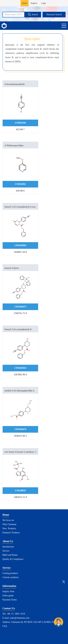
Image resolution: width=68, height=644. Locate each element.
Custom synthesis (11, 577)
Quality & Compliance (13, 559)
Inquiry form (8, 591)
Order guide (8, 596)
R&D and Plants (10, 555)
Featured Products (11, 533)
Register (34, 3)
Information (9, 586)
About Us (8, 541)
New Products (9, 528)
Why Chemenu (9, 524)
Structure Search (54, 14)
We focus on (8, 520)
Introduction (8, 547)
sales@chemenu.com (20, 618)
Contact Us (9, 608)
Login (43, 3)
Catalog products (10, 573)
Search (33, 14)
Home (25, 3)
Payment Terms (10, 600)
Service (6, 551)
